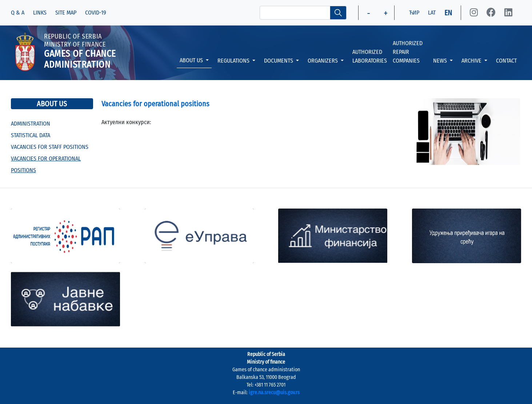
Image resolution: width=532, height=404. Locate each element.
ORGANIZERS (323, 61)
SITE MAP (66, 13)
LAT (432, 13)
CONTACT (506, 61)
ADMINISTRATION (31, 124)
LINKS (40, 13)
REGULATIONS (234, 61)
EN (448, 13)
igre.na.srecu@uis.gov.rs (274, 393)
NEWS (441, 61)
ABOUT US (192, 60)
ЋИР (414, 13)
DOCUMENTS (279, 61)
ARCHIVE (472, 61)
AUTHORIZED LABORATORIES (370, 56)
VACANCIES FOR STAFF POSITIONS (50, 147)
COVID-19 (96, 13)
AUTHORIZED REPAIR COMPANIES (408, 52)
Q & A (18, 13)
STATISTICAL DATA (31, 135)
